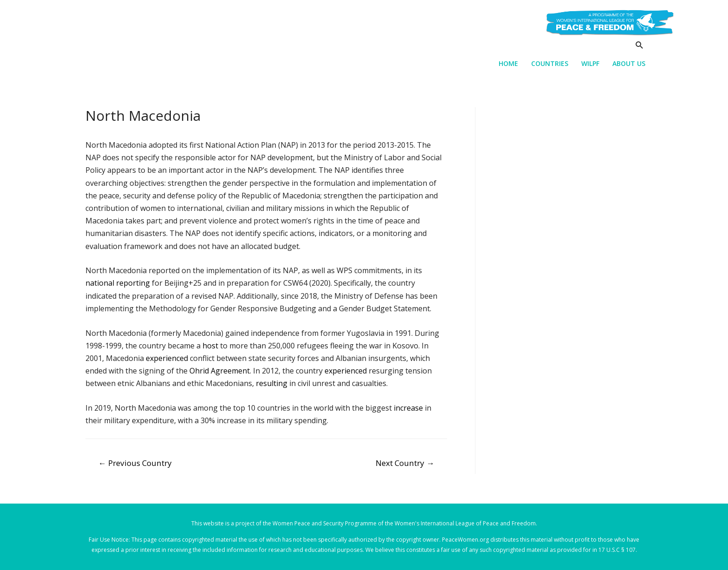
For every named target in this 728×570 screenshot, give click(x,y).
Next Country (405, 463)
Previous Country (135, 463)
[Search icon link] (640, 45)
